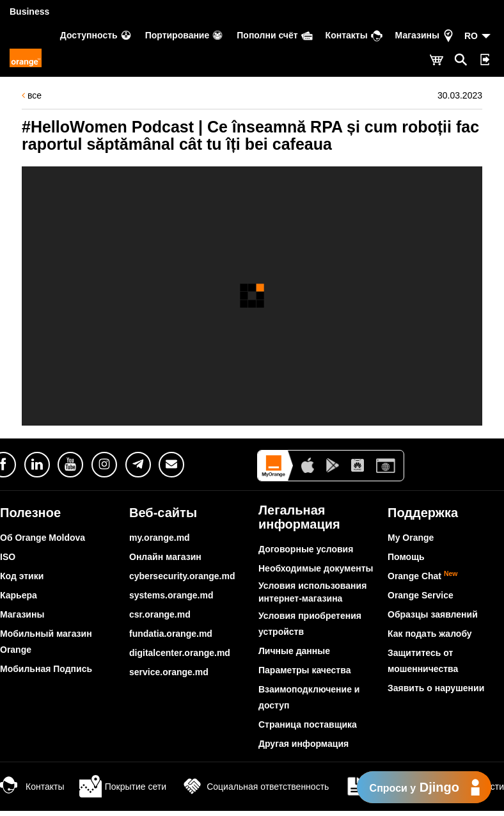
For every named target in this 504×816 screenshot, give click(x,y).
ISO (8, 557)
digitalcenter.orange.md (180, 653)
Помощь (406, 557)
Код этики (22, 576)
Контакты (32, 787)
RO (471, 36)
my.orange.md (160, 538)
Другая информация (303, 744)
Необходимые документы (316, 568)
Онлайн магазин (165, 557)
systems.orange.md (171, 595)
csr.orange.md (160, 614)
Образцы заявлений (433, 614)
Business (29, 12)
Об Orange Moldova (43, 538)
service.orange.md (169, 672)
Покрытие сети (123, 787)
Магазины (22, 614)
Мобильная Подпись (46, 669)
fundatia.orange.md (171, 634)
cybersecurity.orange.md (182, 576)
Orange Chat (423, 576)
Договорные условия (306, 549)
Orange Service (421, 595)
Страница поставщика (308, 724)
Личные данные (294, 651)
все (32, 95)
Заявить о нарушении (436, 688)
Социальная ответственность (255, 787)
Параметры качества (304, 670)
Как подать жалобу (430, 634)
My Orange (411, 538)
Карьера (19, 595)
